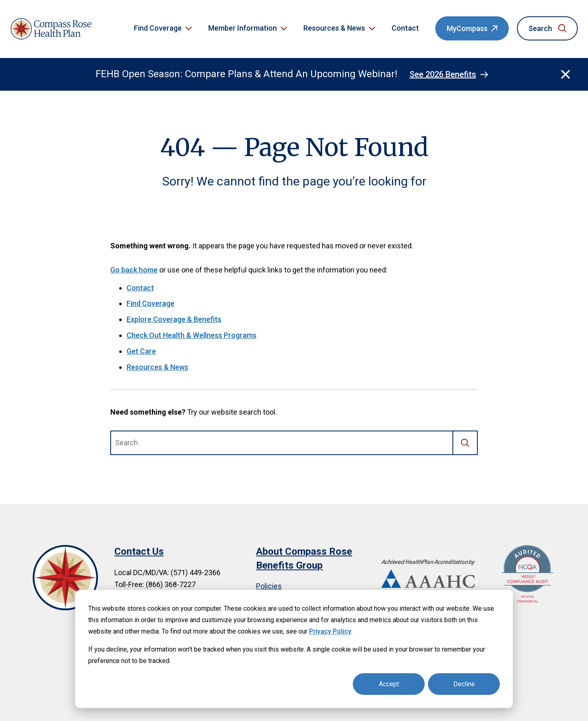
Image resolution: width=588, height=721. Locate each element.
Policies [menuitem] (269, 586)
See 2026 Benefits (443, 74)
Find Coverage (150, 303)
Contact (405, 28)
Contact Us (139, 551)
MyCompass (467, 28)
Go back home (134, 270)
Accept (389, 684)
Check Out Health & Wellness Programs (192, 335)
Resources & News (157, 367)
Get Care (141, 351)
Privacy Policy (330, 631)
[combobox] (282, 443)
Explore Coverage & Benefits (174, 319)
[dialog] (294, 649)
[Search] (465, 443)
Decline (464, 684)
